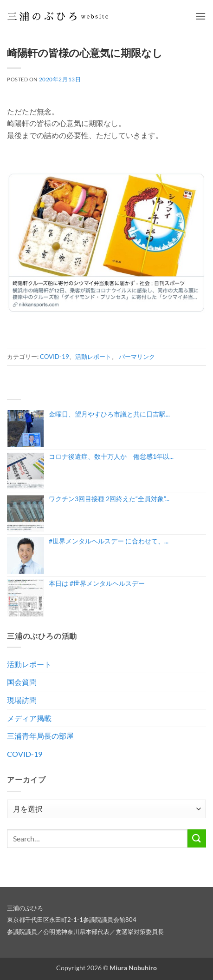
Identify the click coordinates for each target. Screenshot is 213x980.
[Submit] (197, 838)
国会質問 (22, 682)
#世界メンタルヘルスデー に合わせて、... (109, 541)
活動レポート (93, 357)
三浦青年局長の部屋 (40, 736)
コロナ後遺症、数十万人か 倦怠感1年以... (111, 456)
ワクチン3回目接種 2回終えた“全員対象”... (109, 499)
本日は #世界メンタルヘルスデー (97, 583)
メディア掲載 (29, 718)
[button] (200, 16)
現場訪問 (22, 700)
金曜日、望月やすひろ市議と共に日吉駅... (109, 414)
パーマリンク (137, 357)
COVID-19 (55, 357)
